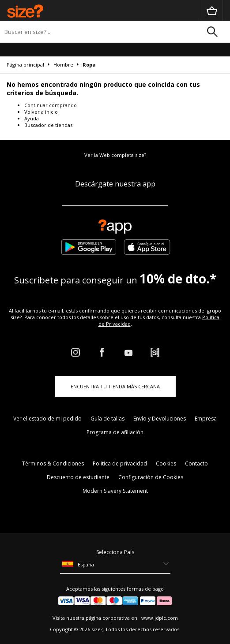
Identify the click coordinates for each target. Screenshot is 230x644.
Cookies (166, 463)
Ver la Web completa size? (115, 155)
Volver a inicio (41, 112)
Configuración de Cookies (151, 477)
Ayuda (32, 118)
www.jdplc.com (159, 618)
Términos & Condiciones (53, 463)
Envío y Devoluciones (160, 419)
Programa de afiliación (115, 432)
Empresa (206, 419)
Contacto (196, 463)
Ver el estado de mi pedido (47, 419)
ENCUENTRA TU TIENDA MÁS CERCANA (115, 386)
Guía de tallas (107, 419)
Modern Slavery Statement (115, 491)
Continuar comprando (51, 105)
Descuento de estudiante (78, 477)
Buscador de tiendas (48, 125)
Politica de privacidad (120, 463)
